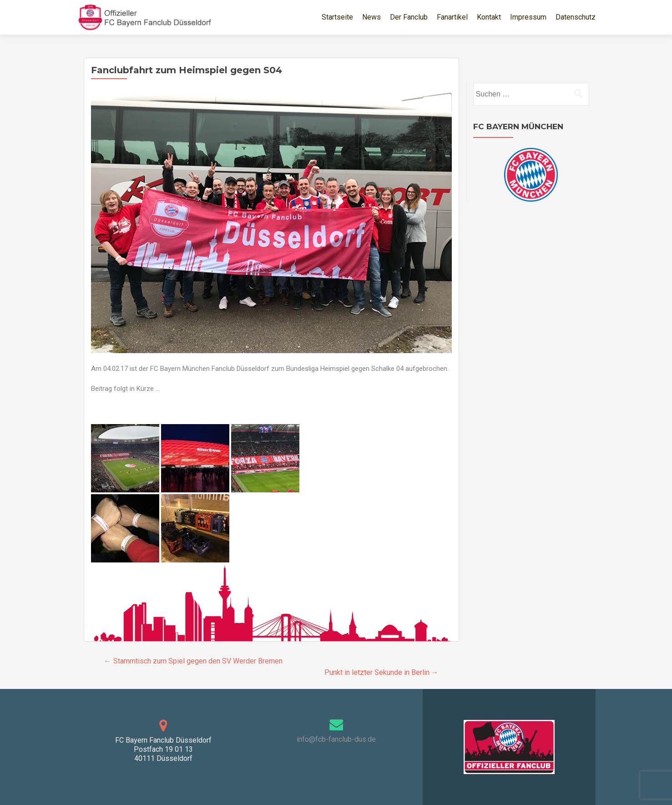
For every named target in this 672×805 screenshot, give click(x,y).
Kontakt (489, 17)
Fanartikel (452, 17)
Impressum (528, 17)
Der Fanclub (409, 17)
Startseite (337, 17)
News (371, 17)
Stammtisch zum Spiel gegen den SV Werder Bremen (193, 661)
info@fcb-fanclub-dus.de (336, 739)
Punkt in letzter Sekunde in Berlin (381, 672)
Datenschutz (576, 17)
